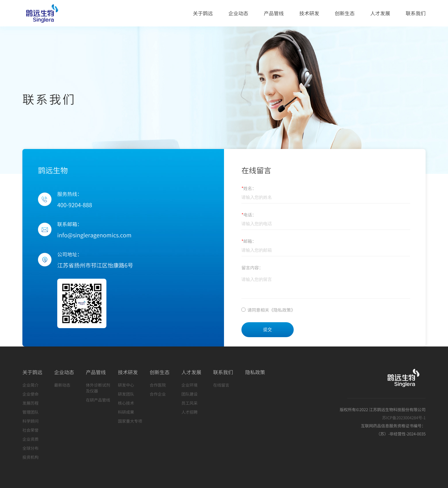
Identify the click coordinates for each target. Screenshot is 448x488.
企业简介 (30, 385)
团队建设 (189, 394)
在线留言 (221, 385)
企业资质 (30, 439)
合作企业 (158, 394)
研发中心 (126, 385)
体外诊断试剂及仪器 (98, 388)
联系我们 (416, 13)
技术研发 (309, 13)
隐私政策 (255, 372)
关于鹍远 (203, 13)
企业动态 (238, 13)
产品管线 (274, 13)
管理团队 (30, 412)
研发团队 (126, 394)
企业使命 (30, 394)
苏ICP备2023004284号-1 (404, 418)
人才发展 (380, 13)
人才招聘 (189, 412)
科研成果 (126, 412)
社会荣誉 (30, 430)
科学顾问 (30, 421)
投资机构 (30, 457)
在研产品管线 (98, 400)
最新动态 (62, 385)
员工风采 (189, 403)
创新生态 (345, 13)
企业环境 (189, 385)
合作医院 (158, 385)
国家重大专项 (130, 421)
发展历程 (30, 403)
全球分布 (30, 448)
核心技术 (126, 403)
